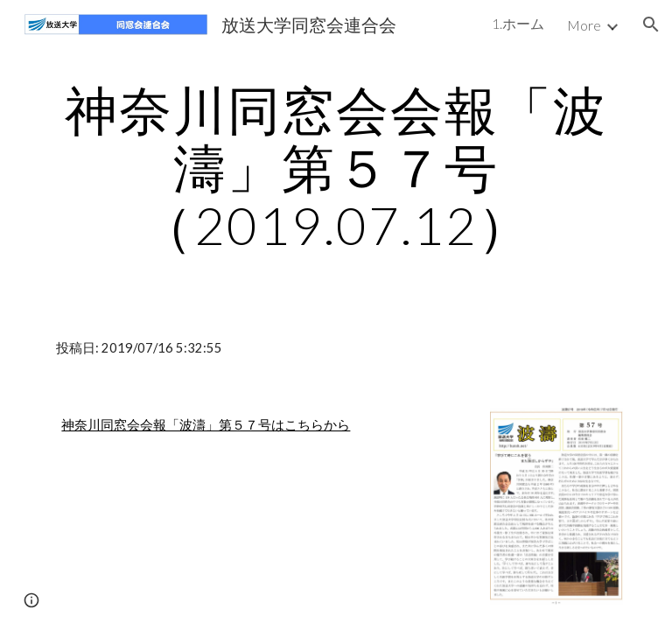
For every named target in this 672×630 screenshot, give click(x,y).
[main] (336, 167)
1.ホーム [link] (518, 23)
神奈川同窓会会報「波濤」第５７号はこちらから (206, 425)
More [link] (584, 25)
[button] (651, 24)
